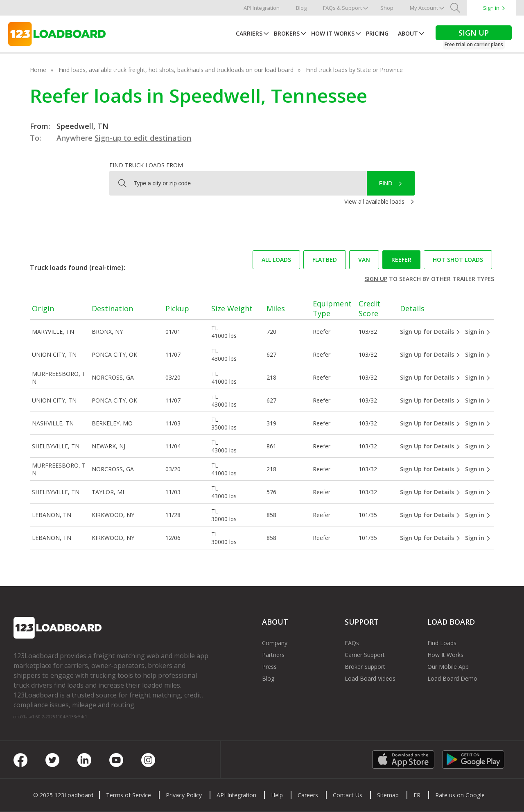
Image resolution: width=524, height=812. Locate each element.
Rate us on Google (460, 795)
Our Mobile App (448, 667)
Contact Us (348, 795)
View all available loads (374, 201)
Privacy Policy (184, 795)
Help (277, 795)
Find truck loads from (146, 165)
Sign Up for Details (430, 332)
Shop (387, 8)
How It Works (333, 33)
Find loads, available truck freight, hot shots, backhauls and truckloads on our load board (176, 70)
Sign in (491, 8)
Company (275, 643)
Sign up (376, 279)
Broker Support (365, 667)
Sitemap (388, 795)
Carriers (249, 33)
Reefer (401, 260)
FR (417, 795)
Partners (273, 655)
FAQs (352, 643)
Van (364, 260)
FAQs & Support (342, 8)
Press (269, 667)
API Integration (262, 8)
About (408, 33)
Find (386, 183)
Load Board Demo (452, 678)
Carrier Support (365, 655)
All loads (276, 260)
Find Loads (442, 643)
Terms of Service (129, 795)
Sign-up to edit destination (143, 138)
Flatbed (325, 260)
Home (38, 70)
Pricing (377, 33)
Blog (301, 8)
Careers (308, 795)
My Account (424, 8)
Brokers (287, 33)
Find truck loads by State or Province (354, 70)
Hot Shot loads (458, 260)
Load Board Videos (370, 678)
